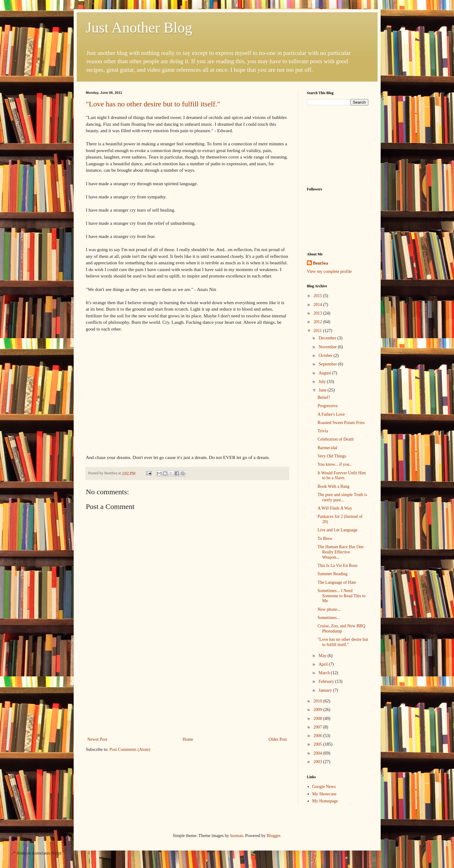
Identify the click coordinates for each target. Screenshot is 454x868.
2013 (318, 313)
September (328, 364)
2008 (318, 719)
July (323, 382)
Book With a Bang (333, 486)
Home (188, 739)
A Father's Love (331, 414)
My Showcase (324, 794)
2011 (318, 331)
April (324, 664)
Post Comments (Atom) (130, 749)
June (323, 390)
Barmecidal (327, 448)
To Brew (325, 539)
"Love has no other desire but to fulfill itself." (153, 104)
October (326, 356)
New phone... (329, 609)
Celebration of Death (335, 439)
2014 (318, 305)
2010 (318, 701)
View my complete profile (330, 271)
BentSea (321, 263)
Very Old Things (332, 456)
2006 (318, 736)
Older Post (278, 739)
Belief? (324, 398)
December (328, 338)
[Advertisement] (187, 690)
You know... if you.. (334, 464)
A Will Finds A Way (335, 508)
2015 (318, 296)
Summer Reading (332, 574)
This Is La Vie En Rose (337, 566)
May (323, 656)
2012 (318, 322)
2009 (318, 710)
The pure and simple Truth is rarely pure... (342, 497)
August (325, 373)
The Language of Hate (337, 582)
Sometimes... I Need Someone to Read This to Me (341, 596)
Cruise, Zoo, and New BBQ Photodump (341, 629)
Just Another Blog (139, 27)
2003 (318, 762)
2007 (318, 727)
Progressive (327, 406)
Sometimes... (329, 618)
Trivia (323, 431)
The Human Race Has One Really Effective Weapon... (340, 552)
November (328, 347)
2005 (318, 744)
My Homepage (325, 801)
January (326, 690)
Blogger (274, 836)
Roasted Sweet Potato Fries (341, 423)
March (325, 673)
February (327, 681)
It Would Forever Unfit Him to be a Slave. (341, 476)
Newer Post (97, 739)
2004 (318, 753)
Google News (324, 787)
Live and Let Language (337, 530)
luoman (237, 836)
